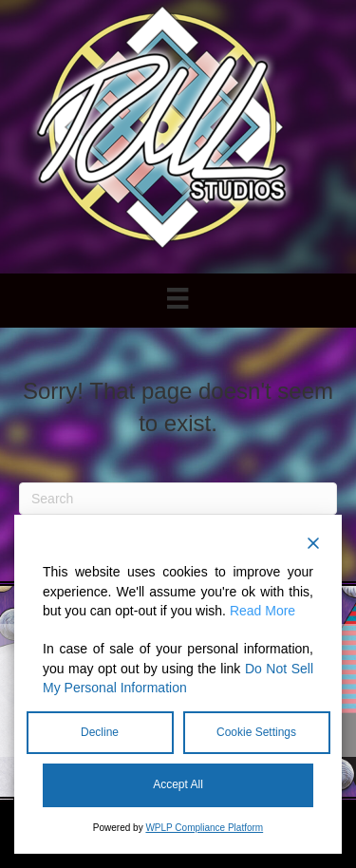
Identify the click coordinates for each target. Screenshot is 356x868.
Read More (262, 611)
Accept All (178, 784)
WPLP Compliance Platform (204, 828)
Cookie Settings (256, 732)
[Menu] (178, 298)
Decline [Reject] (100, 732)
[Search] (178, 499)
